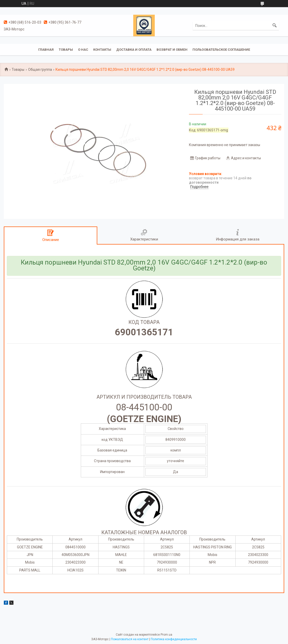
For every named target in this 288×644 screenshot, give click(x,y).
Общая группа (40, 69)
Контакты (102, 50)
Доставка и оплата (134, 50)
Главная (46, 50)
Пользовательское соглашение (221, 50)
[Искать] (275, 26)
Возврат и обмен (172, 50)
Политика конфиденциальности (174, 639)
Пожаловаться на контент (130, 639)
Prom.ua (166, 635)
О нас (83, 50)
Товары (66, 50)
